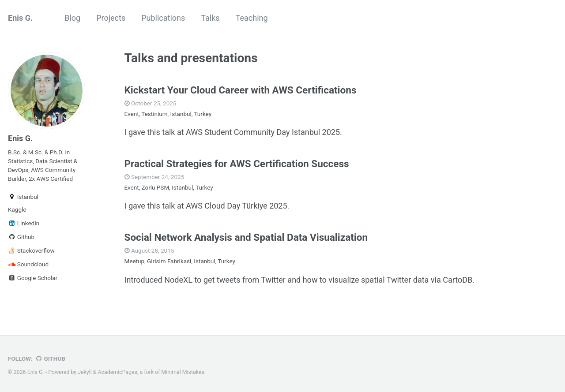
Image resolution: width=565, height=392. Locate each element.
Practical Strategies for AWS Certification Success (237, 164)
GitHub (50, 358)
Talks (210, 18)
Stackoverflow (31, 250)
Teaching (252, 18)
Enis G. (20, 18)
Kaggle (17, 209)
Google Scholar (33, 278)
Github (21, 237)
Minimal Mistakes (183, 372)
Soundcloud (28, 264)
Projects (111, 18)
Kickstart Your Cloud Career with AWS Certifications (241, 90)
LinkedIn (24, 223)
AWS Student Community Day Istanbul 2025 (263, 132)
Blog (72, 18)
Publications (163, 18)
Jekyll (85, 372)
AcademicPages (118, 372)
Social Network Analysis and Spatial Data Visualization (246, 237)
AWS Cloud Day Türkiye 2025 (237, 206)
